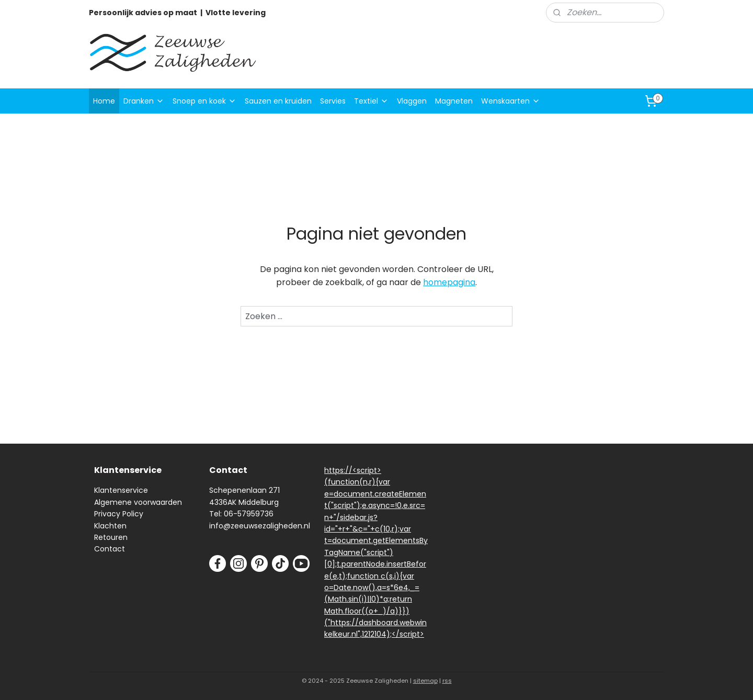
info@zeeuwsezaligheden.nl (260, 526)
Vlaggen (412, 101)
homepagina (449, 282)
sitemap (425, 681)
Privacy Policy (119, 514)
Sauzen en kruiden (278, 101)
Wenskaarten (511, 101)
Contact (110, 549)
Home (104, 101)
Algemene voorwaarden (138, 502)
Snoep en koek (204, 101)
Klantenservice (121, 490)
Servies (333, 101)
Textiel (371, 101)
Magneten (454, 101)
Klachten (110, 526)
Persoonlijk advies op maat (143, 13)
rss (447, 681)
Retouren (111, 537)
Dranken (144, 101)
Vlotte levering (236, 13)
